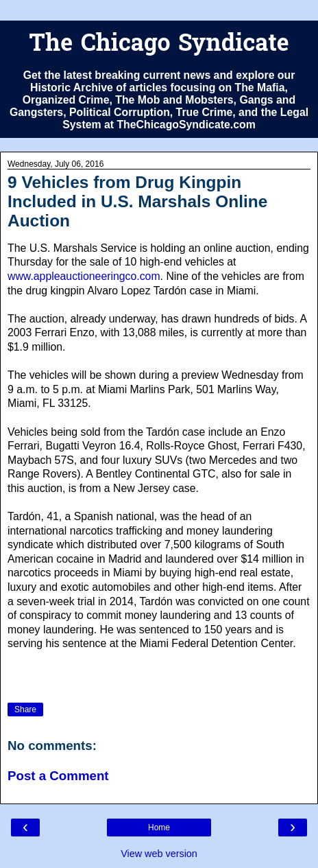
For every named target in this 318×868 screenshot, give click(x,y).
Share (25, 709)
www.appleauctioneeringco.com (84, 276)
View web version (159, 854)
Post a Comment (58, 776)
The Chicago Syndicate (159, 45)
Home (159, 828)
